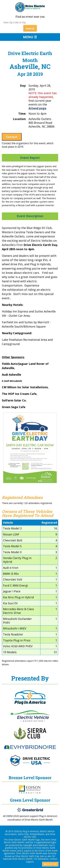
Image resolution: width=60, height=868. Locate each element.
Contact (12, 137)
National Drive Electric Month (18, 859)
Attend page (37, 108)
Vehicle (8, 523)
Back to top (50, 864)
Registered (49, 523)
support (30, 862)
